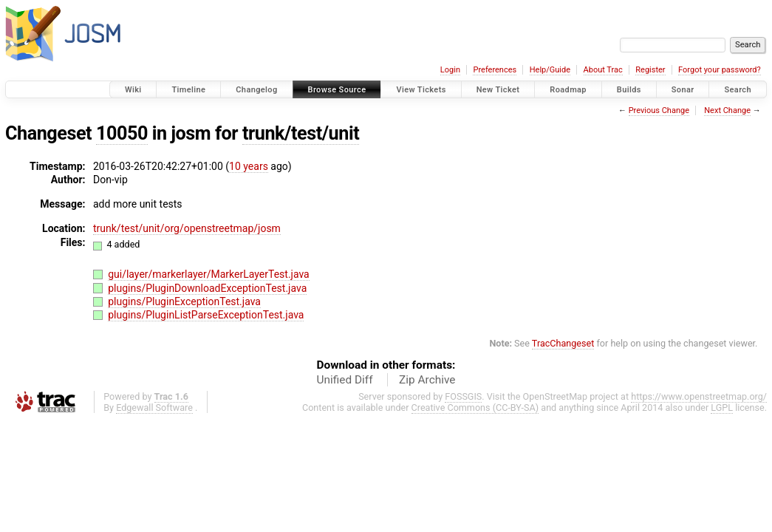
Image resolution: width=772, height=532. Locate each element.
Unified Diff (345, 380)
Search (738, 90)
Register (650, 70)
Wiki (133, 90)
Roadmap (568, 90)
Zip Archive (427, 380)
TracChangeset (563, 343)
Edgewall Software (154, 407)
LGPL (722, 407)
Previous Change (659, 110)
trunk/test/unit (301, 133)
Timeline (188, 90)
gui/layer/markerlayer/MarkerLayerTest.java (209, 274)
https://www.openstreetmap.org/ (699, 396)
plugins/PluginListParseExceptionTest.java (206, 315)
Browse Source (337, 90)
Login (450, 70)
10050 (122, 133)
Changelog (256, 90)
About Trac (603, 70)
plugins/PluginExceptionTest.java (184, 301)
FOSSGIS (463, 396)
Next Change (727, 110)
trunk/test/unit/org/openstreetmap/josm (187, 228)
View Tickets (421, 90)
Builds (629, 90)
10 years (249, 166)
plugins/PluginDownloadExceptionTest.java (207, 288)
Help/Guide (550, 70)
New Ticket (498, 90)
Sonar (683, 90)
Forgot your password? (720, 70)
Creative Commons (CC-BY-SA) (475, 407)
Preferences (495, 70)
